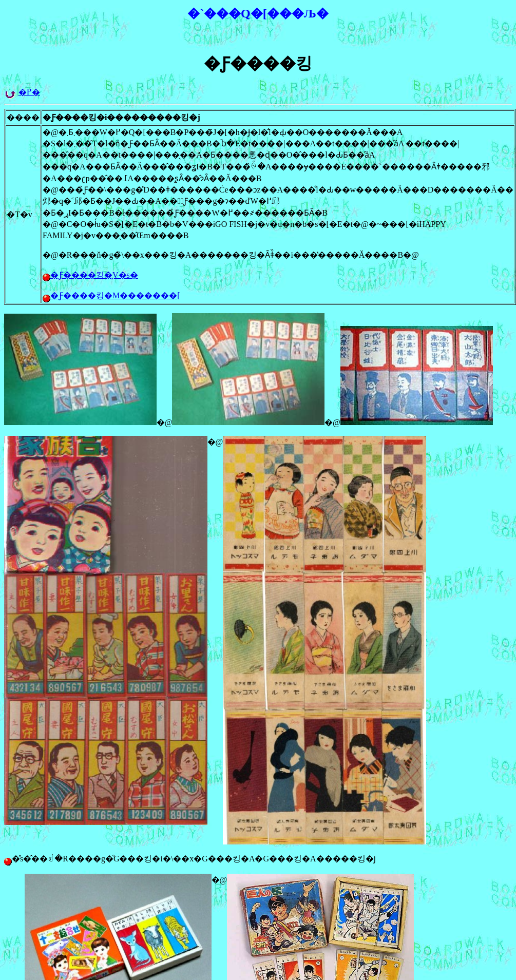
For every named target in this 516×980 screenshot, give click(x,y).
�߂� (29, 92)
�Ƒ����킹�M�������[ (115, 295)
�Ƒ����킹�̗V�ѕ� (94, 275)
